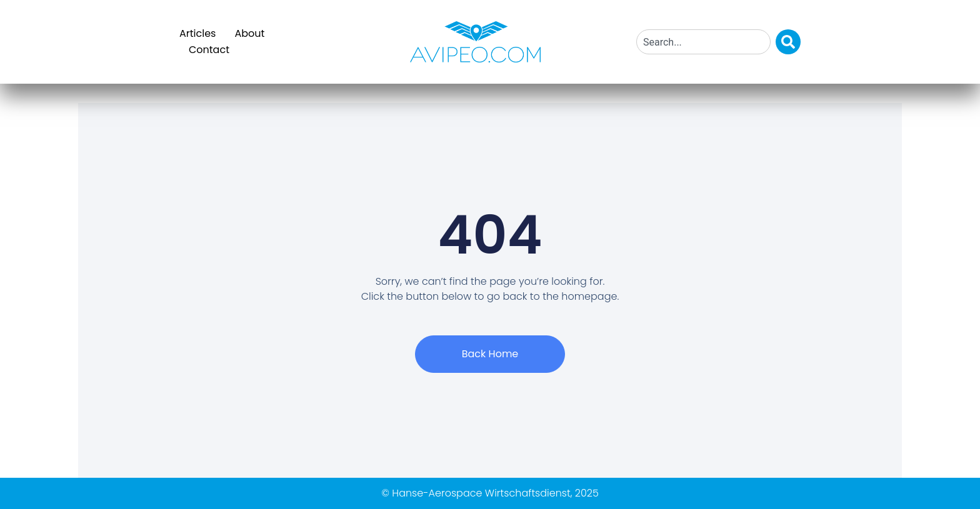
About (249, 33)
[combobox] (703, 42)
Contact (209, 50)
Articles (197, 33)
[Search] (788, 42)
